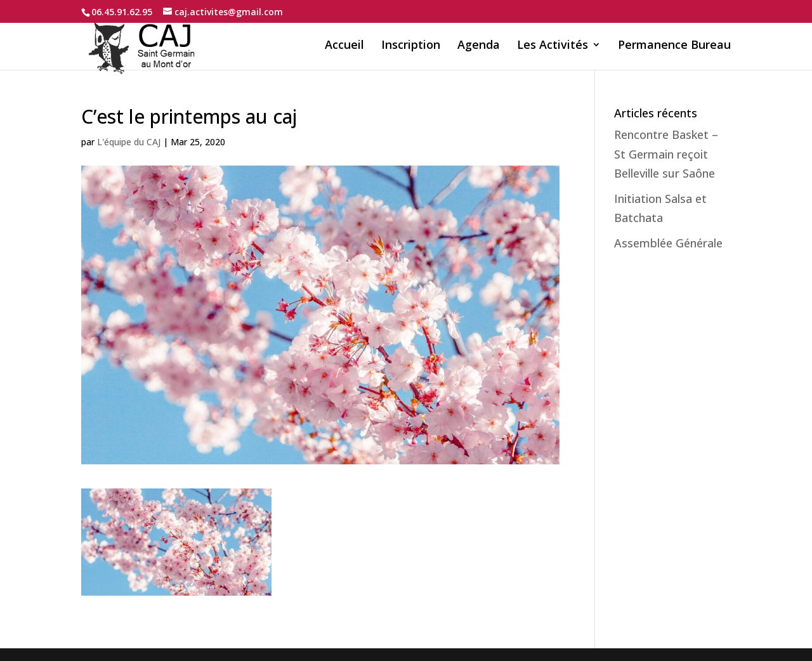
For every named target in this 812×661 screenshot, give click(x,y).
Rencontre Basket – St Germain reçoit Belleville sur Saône (666, 154)
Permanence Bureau (674, 46)
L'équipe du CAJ (129, 142)
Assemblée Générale (668, 243)
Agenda (479, 46)
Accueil (344, 46)
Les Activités (553, 46)
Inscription (411, 46)
